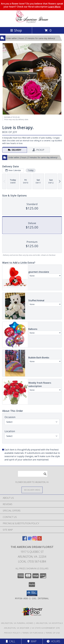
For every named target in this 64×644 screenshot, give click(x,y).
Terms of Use (53, 633)
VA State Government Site (46, 628)
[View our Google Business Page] (30, 540)
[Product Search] (33, 474)
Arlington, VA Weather (17, 628)
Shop (16, 30)
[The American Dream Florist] (32, 23)
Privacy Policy (12, 633)
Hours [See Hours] (53, 641)
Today (31, 170)
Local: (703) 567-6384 (32, 561)
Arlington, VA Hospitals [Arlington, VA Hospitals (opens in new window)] (49, 623)
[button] (32, 593)
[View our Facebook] (25, 540)
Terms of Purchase (33, 633)
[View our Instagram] (35, 540)
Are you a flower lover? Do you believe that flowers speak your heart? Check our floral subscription (32, 5)
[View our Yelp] (40, 540)
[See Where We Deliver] (32, 490)
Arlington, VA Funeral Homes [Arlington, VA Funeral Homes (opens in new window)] (17, 623)
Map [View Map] (32, 641)
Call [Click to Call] (11, 641)
